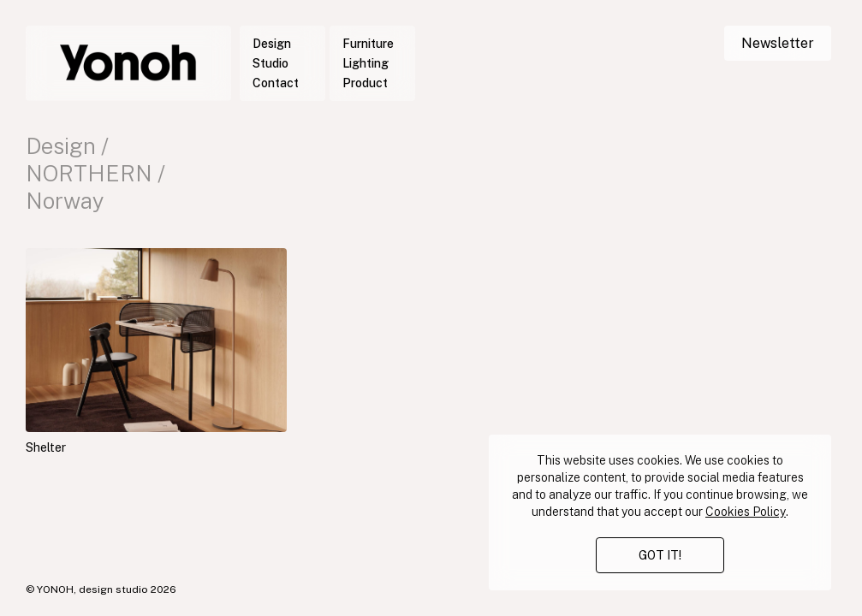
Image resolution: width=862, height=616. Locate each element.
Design (272, 44)
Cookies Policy (746, 512)
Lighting (366, 63)
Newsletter (778, 43)
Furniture (368, 44)
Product (365, 83)
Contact (276, 83)
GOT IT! (660, 555)
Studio (270, 63)
